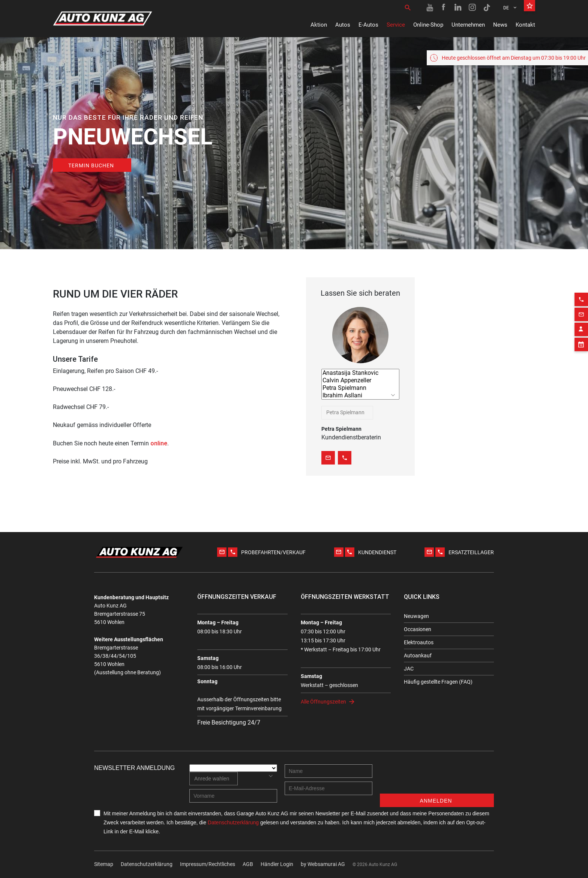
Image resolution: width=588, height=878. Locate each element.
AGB (248, 864)
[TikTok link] (487, 8)
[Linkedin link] (458, 8)
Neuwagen (416, 616)
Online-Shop (428, 25)
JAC (409, 669)
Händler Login (277, 864)
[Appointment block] (581, 335)
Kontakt (525, 25)
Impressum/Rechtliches (208, 864)
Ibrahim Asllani (360, 395)
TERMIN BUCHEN (91, 165)
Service (396, 25)
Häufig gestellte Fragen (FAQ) (438, 682)
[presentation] (437, 779)
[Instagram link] (472, 8)
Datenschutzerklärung (147, 864)
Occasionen (418, 629)
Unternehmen (468, 25)
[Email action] (581, 305)
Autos (343, 25)
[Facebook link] (444, 8)
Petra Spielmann (360, 388)
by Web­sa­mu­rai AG (323, 864)
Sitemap (104, 864)
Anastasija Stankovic (360, 373)
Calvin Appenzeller (360, 380)
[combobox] (347, 413)
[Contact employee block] (581, 320)
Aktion (319, 25)
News (500, 25)
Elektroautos (419, 642)
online (159, 443)
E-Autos (368, 25)
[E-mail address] (328, 788)
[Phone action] (581, 290)
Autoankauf (418, 655)
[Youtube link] (430, 8)
